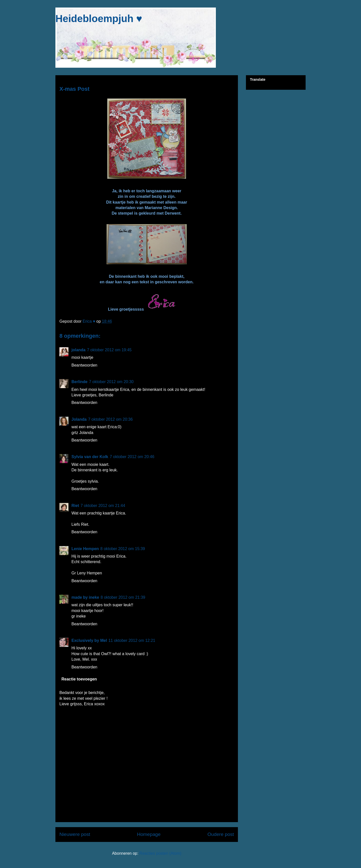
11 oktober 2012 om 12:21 (132, 640)
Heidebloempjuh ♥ (99, 19)
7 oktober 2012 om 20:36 (110, 419)
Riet (75, 506)
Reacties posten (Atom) (160, 853)
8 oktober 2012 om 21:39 (123, 597)
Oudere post (221, 834)
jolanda (78, 350)
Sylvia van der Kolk (90, 457)
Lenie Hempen (85, 549)
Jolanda (79, 419)
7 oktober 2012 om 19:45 (109, 350)
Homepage (149, 834)
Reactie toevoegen (79, 679)
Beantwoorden (84, 365)
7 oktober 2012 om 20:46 (132, 457)
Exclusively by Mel (89, 640)
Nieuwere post (75, 834)
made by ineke (85, 597)
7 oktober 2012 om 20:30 (111, 382)
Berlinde (79, 382)
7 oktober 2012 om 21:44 (103, 506)
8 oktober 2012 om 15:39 (123, 549)
